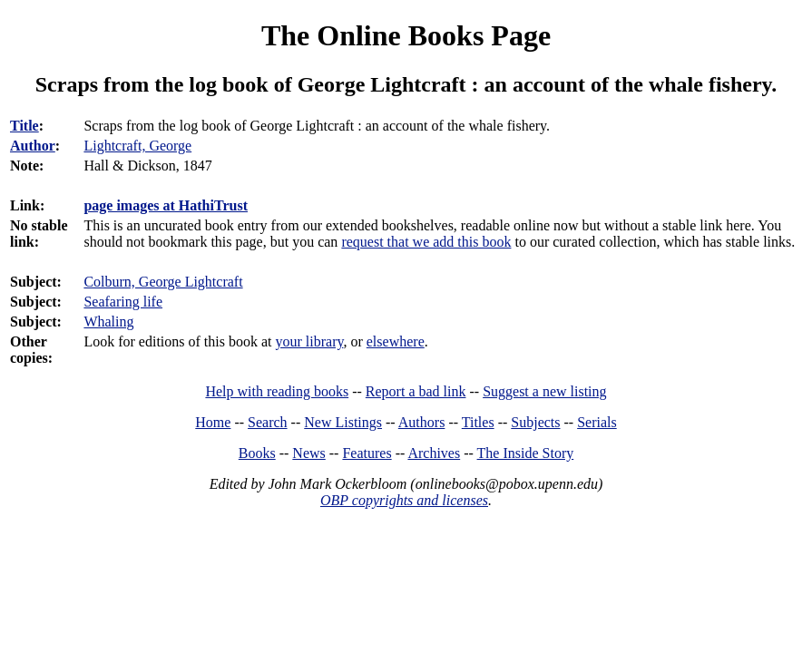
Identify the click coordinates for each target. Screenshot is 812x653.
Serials (597, 422)
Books (257, 453)
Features (367, 453)
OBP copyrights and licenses (404, 500)
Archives (434, 453)
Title (24, 126)
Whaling (108, 322)
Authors (422, 422)
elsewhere (396, 341)
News (308, 453)
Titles (478, 422)
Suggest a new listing (544, 391)
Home (213, 422)
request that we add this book (426, 242)
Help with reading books (277, 391)
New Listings (343, 422)
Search (268, 422)
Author (33, 146)
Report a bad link (416, 391)
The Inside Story (526, 453)
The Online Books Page (406, 35)
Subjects (535, 422)
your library (310, 341)
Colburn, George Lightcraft (163, 282)
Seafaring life (123, 302)
